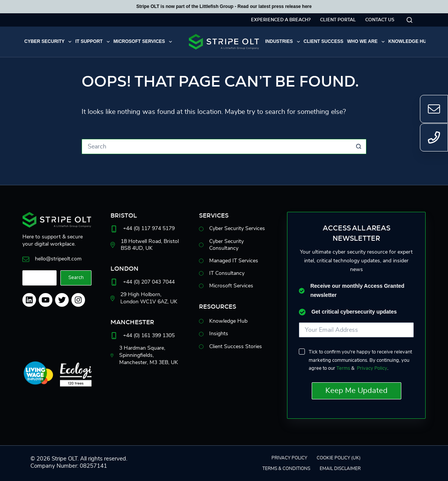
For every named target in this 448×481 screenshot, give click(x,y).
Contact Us (380, 20)
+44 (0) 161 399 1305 (149, 336)
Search (76, 278)
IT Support (93, 42)
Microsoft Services (144, 42)
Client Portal (338, 20)
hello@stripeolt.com (58, 259)
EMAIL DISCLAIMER (340, 468)
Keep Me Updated (357, 391)
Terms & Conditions (286, 468)
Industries (283, 42)
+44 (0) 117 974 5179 (149, 229)
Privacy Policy (372, 368)
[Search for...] (216, 147)
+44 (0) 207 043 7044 (149, 282)
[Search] (409, 20)
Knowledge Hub (413, 42)
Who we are (367, 42)
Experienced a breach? (281, 20)
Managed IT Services (234, 261)
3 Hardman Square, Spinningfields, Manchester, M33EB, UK (149, 355)
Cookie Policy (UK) (339, 458)
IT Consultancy (227, 273)
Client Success (324, 41)
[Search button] (359, 147)
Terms (343, 368)
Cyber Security (49, 42)
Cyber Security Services (237, 229)
